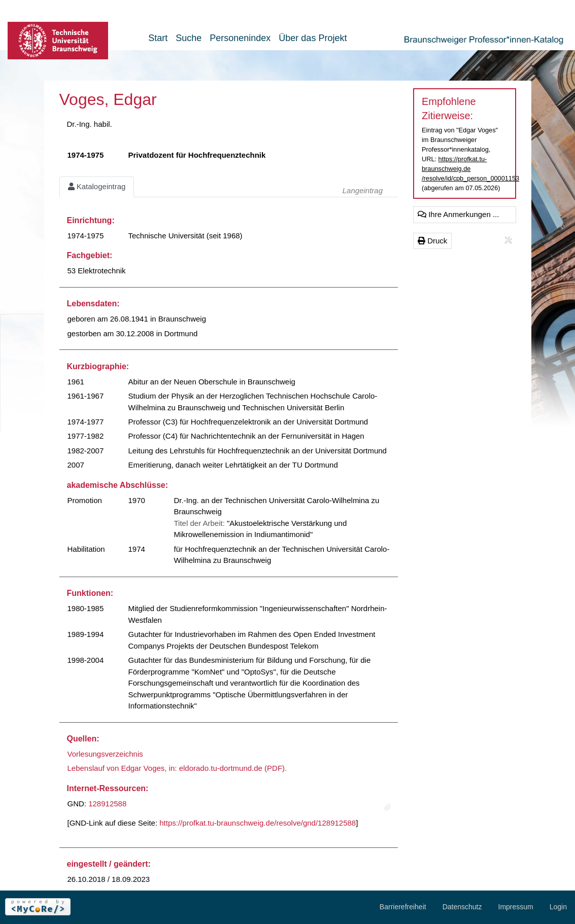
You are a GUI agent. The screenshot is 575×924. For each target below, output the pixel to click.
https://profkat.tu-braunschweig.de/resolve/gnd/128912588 (258, 823)
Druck (432, 241)
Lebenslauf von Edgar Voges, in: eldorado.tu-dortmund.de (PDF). (177, 768)
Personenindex (240, 38)
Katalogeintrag (97, 186)
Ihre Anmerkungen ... (458, 214)
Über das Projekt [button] (313, 38)
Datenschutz (462, 907)
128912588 (107, 804)
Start (158, 38)
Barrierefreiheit (403, 907)
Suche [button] (189, 38)
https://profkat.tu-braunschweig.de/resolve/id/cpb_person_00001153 (470, 169)
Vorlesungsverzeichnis (105, 754)
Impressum (516, 907)
